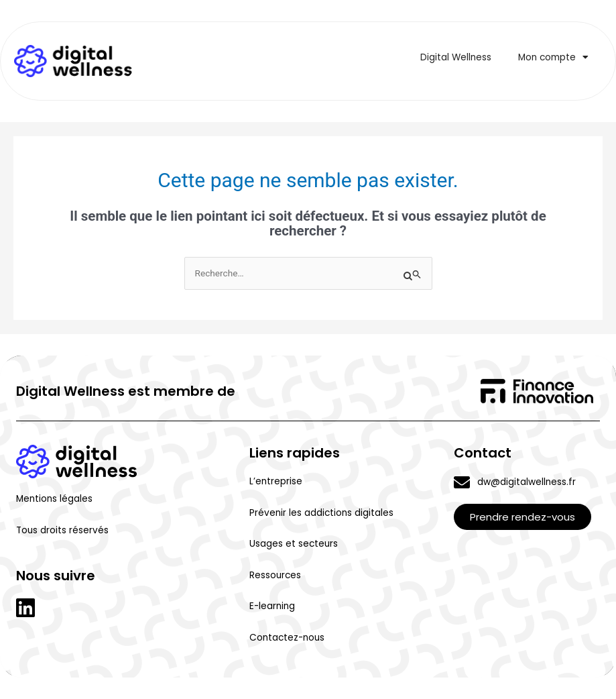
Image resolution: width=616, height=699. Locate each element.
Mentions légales (54, 499)
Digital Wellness (456, 57)
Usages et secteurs (294, 544)
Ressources (275, 575)
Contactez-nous (287, 638)
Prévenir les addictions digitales (321, 513)
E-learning (272, 606)
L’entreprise (276, 481)
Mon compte (553, 58)
